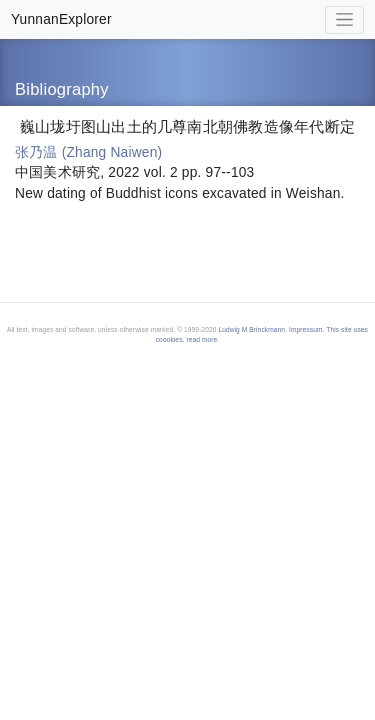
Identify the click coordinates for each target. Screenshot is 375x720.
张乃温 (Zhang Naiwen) (88, 152)
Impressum (306, 329)
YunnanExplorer (61, 19)
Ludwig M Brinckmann (251, 329)
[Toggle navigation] (344, 20)
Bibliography (62, 89)
